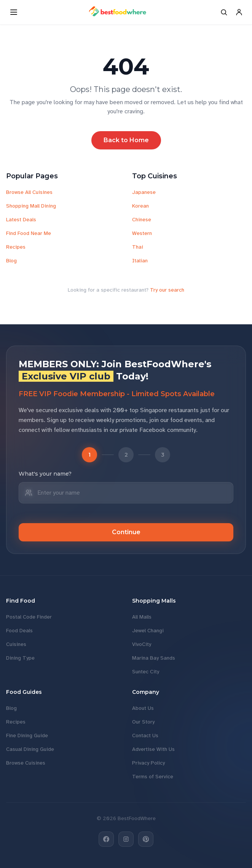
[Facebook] (106, 839)
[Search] (224, 12)
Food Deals (19, 631)
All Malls (142, 617)
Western (142, 233)
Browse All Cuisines (29, 192)
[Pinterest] (146, 839)
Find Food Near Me (29, 233)
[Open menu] (14, 12)
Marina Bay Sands (154, 658)
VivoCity (142, 644)
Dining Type (20, 658)
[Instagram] (126, 839)
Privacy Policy (148, 763)
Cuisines (16, 644)
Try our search (167, 290)
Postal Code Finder (29, 617)
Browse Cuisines (26, 763)
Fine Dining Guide (27, 735)
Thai (138, 247)
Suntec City (146, 672)
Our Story (143, 722)
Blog (11, 261)
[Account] (239, 12)
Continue (126, 532)
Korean (140, 206)
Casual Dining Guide (30, 749)
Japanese (144, 192)
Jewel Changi (148, 631)
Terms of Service (153, 777)
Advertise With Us (153, 749)
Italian (140, 261)
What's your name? (45, 474)
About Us (143, 708)
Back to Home (126, 140)
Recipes (16, 247)
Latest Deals (21, 220)
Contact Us (145, 735)
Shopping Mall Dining (31, 206)
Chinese (142, 220)
